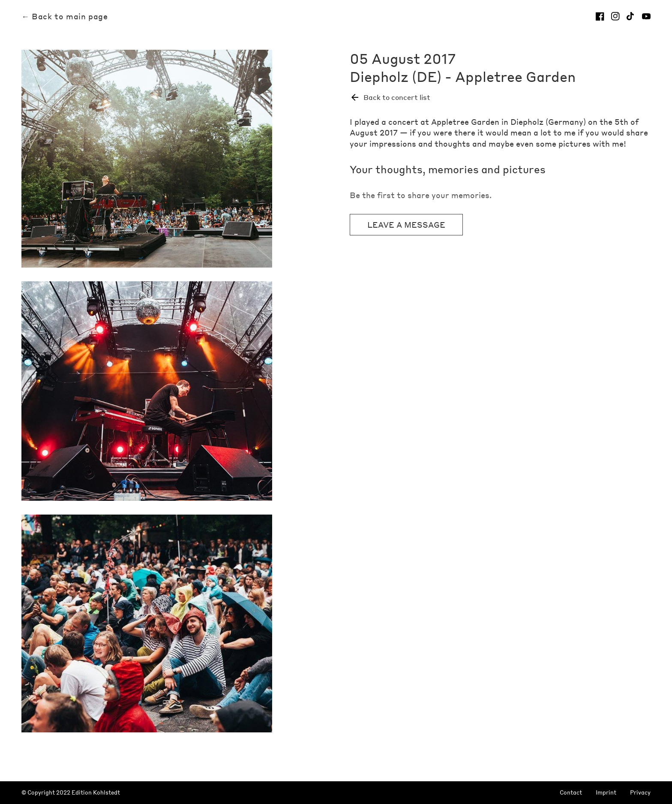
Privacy (640, 793)
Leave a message (406, 224)
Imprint (606, 793)
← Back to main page (64, 16)
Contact (571, 793)
